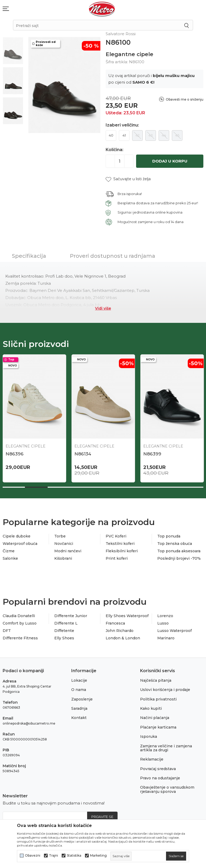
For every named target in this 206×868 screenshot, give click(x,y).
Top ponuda (169, 536)
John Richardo (120, 631)
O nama (79, 690)
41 (124, 135)
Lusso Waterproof (174, 631)
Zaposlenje (82, 699)
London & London (123, 638)
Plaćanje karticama (158, 727)
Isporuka (149, 736)
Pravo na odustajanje (160, 778)
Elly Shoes (64, 638)
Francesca (115, 623)
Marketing (98, 856)
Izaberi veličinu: (122, 125)
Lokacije (79, 680)
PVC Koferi (116, 536)
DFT (7, 631)
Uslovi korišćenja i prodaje (165, 690)
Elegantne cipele (129, 54)
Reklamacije (152, 759)
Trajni (53, 856)
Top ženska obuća (175, 544)
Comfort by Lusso (20, 623)
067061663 (11, 707)
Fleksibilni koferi (122, 551)
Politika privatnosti (158, 699)
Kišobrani (63, 558)
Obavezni (33, 856)
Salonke (10, 558)
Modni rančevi (68, 551)
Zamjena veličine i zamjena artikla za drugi (166, 748)
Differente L (66, 623)
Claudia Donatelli (19, 616)
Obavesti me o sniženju (185, 99)
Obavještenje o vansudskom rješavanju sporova (167, 789)
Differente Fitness (20, 638)
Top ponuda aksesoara (179, 551)
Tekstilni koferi (120, 544)
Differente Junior (71, 616)
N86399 (152, 454)
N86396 (15, 454)
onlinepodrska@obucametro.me (29, 723)
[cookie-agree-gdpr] (176, 856)
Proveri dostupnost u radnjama (113, 256)
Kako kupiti (151, 708)
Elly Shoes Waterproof (127, 616)
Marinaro (166, 638)
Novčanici (64, 544)
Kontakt (79, 718)
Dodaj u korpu (170, 161)
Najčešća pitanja (156, 680)
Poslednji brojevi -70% (179, 558)
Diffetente (64, 631)
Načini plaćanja (155, 718)
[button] (128, 179)
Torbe (60, 536)
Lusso (163, 623)
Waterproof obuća (20, 544)
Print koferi (117, 558)
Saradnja (79, 708)
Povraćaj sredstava (158, 769)
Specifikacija (29, 256)
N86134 (83, 454)
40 (111, 135)
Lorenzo (165, 616)
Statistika (74, 856)
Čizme (9, 551)
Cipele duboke (17, 536)
